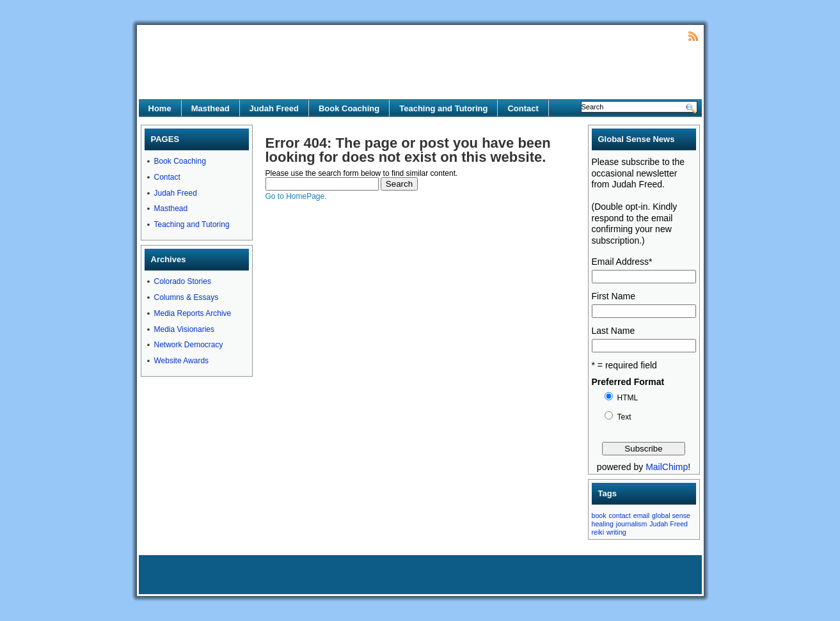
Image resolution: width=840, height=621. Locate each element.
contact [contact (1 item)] (620, 515)
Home (160, 108)
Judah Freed (274, 108)
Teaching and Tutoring (443, 108)
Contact (523, 108)
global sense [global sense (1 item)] (671, 515)
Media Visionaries (185, 329)
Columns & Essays (186, 297)
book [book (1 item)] (599, 515)
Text (624, 417)
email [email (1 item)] (641, 515)
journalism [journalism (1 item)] (632, 524)
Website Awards (182, 361)
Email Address (622, 262)
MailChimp (667, 467)
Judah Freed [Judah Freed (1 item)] (669, 524)
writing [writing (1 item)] (616, 532)
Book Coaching (349, 108)
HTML (628, 398)
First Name (614, 296)
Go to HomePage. (296, 196)
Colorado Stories (183, 281)
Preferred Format (628, 382)
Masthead (210, 108)
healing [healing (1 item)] (603, 524)
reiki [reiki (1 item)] (598, 532)
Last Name (614, 331)
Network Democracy (189, 345)
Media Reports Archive (193, 313)
